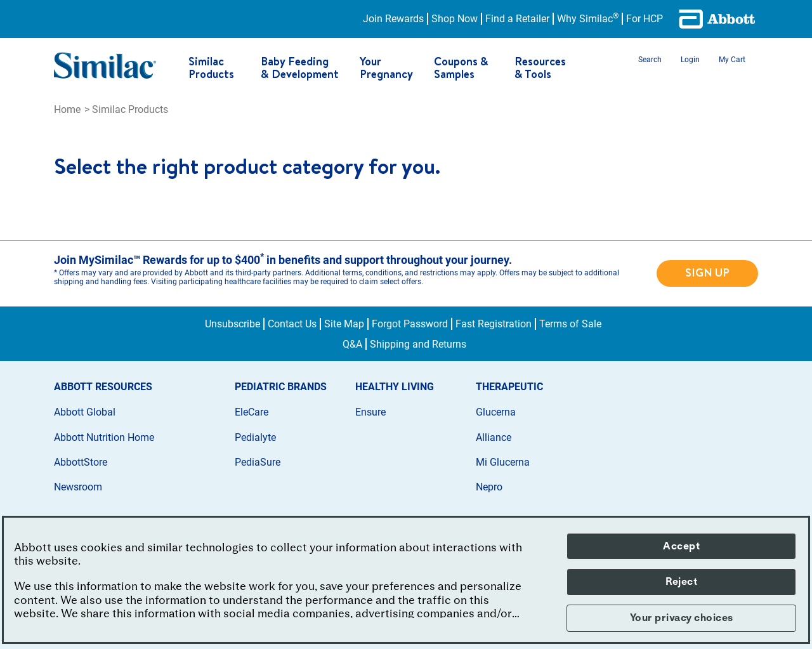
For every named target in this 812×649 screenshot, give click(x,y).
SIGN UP (707, 272)
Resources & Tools (540, 68)
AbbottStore (81, 462)
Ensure (370, 412)
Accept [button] (681, 546)
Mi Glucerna (503, 462)
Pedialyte (255, 437)
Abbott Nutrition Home (104, 437)
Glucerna (496, 412)
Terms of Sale (570, 324)
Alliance (494, 437)
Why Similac (588, 19)
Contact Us (292, 324)
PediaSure (258, 462)
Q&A (352, 344)
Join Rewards (393, 19)
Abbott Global (85, 412)
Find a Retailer (517, 19)
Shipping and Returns (418, 344)
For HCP (645, 19)
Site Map (344, 324)
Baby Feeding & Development (300, 68)
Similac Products (211, 68)
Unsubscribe (232, 324)
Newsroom (78, 487)
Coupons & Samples (461, 68)
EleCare (252, 412)
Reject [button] (681, 582)
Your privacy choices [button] (682, 618)
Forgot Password (410, 324)
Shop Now (455, 19)
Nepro (489, 487)
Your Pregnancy (386, 68)
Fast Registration (494, 324)
